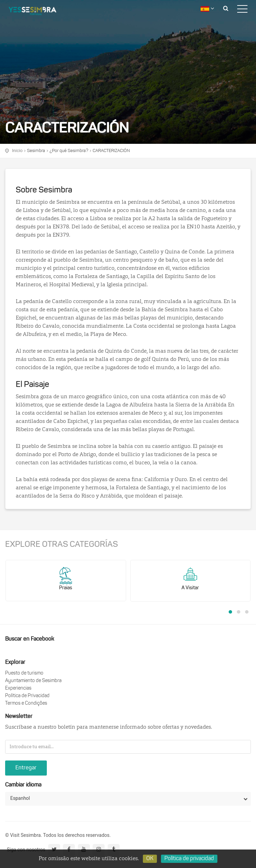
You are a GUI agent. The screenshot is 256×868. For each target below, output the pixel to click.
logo (38, 12)
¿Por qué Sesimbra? (69, 151)
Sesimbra (36, 151)
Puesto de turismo (24, 673)
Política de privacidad (189, 859)
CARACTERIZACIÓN (111, 151)
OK (150, 859)
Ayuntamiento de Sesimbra (33, 681)
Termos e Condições (26, 703)
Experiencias (18, 688)
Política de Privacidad (27, 696)
